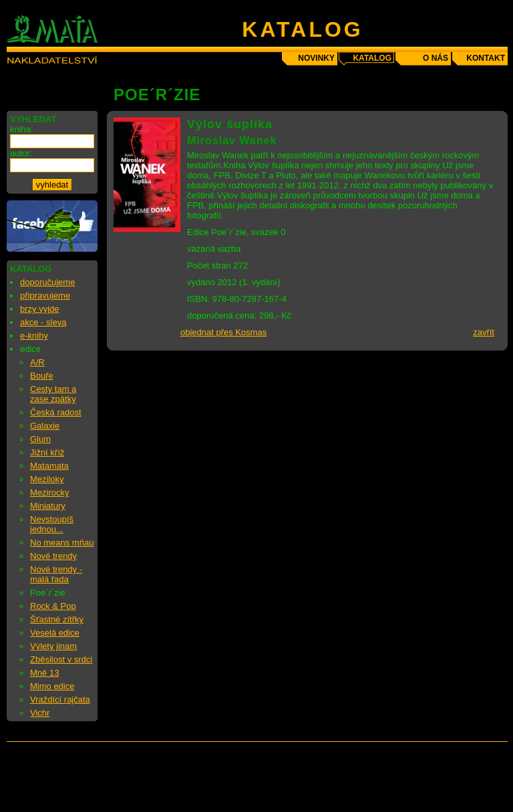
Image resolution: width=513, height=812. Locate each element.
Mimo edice (52, 686)
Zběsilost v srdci (61, 659)
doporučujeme (47, 282)
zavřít (484, 332)
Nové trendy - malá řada (56, 574)
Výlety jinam (53, 646)
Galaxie (45, 426)
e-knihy (34, 336)
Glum (40, 439)
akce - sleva (43, 322)
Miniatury (48, 506)
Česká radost (56, 412)
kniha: (22, 129)
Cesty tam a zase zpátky (53, 394)
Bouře (42, 376)
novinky (316, 58)
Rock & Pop (53, 606)
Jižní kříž (47, 452)
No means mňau (62, 543)
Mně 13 (44, 673)
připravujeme (45, 295)
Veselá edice (55, 633)
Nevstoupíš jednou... (52, 524)
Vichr (40, 713)
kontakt (486, 58)
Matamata (49, 466)
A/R (37, 362)
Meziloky (47, 479)
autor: (21, 153)
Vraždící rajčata (60, 699)
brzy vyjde (40, 309)
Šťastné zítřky (57, 619)
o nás (436, 58)
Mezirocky (50, 492)
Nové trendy (53, 556)
